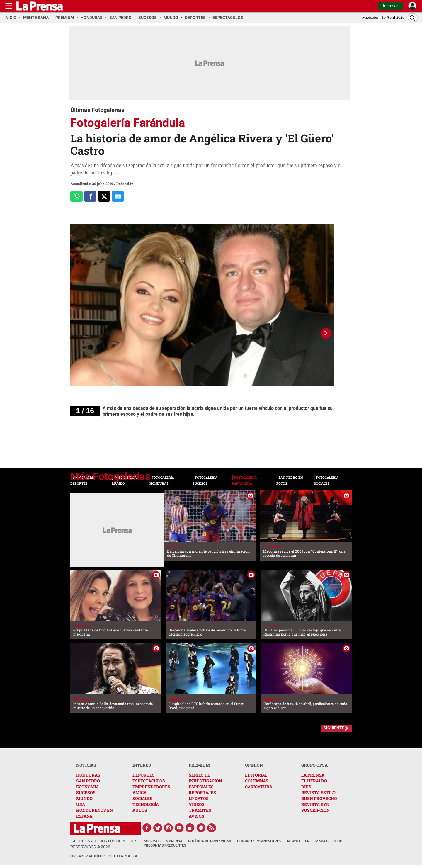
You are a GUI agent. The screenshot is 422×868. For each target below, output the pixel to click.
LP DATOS (199, 798)
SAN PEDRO (88, 781)
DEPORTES (144, 775)
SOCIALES (142, 798)
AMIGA (139, 793)
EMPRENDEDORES (151, 787)
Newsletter (298, 841)
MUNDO (84, 798)
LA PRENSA (313, 775)
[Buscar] (413, 18)
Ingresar (390, 6)
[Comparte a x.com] (104, 196)
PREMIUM (199, 765)
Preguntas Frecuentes (165, 845)
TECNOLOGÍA (146, 804)
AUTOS (140, 810)
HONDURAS (88, 775)
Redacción (125, 184)
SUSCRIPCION (315, 810)
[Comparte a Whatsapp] (76, 196)
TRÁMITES (200, 810)
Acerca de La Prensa (163, 841)
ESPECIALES (201, 787)
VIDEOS (197, 804)
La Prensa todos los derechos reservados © (104, 844)
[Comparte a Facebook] (90, 196)
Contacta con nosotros (259, 841)
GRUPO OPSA (314, 765)
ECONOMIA (87, 787)
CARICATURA (259, 787)
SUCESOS (86, 793)
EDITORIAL (256, 775)
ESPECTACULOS (149, 781)
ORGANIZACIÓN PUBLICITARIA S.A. (104, 856)
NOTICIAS (86, 765)
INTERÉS (142, 765)
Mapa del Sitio (329, 841)
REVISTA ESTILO (318, 793)
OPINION (254, 765)
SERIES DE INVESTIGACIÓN (205, 778)
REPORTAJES (202, 793)
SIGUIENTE (334, 728)
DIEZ (306, 787)
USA (81, 804)
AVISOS (196, 816)
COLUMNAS (257, 781)
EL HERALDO (314, 781)
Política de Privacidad (210, 841)
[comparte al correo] (118, 196)
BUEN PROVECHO (319, 798)
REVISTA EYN (315, 804)
